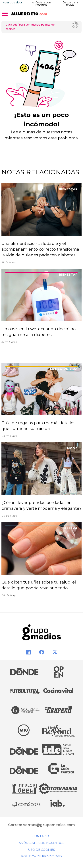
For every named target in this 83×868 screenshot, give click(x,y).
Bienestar (68, 189)
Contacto (41, 836)
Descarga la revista (70, 4)
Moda (72, 448)
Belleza (70, 528)
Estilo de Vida (64, 369)
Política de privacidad (41, 856)
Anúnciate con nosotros (41, 4)
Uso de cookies (41, 850)
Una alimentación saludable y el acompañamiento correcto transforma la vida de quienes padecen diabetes (40, 249)
